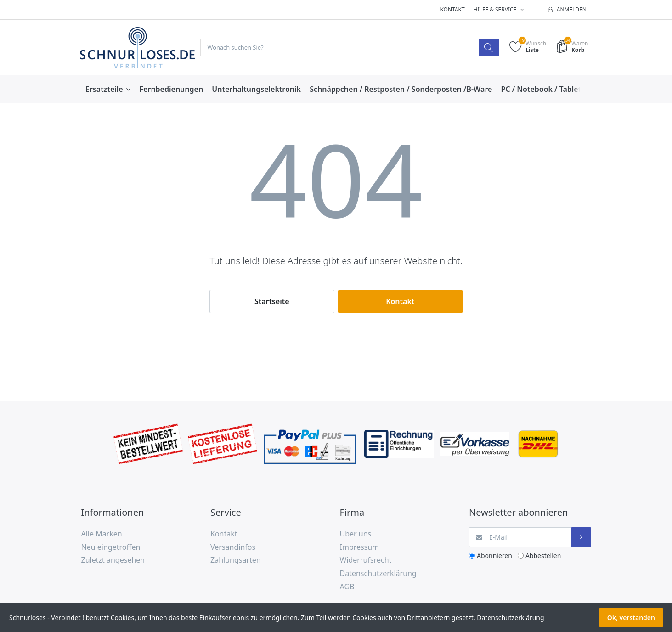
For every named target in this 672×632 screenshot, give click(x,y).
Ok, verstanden (631, 618)
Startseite (272, 302)
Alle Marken (102, 534)
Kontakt (452, 9)
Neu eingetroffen (111, 547)
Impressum (360, 547)
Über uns (356, 534)
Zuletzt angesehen (113, 560)
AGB (347, 587)
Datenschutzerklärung (378, 574)
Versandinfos (233, 547)
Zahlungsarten (236, 560)
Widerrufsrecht (366, 560)
